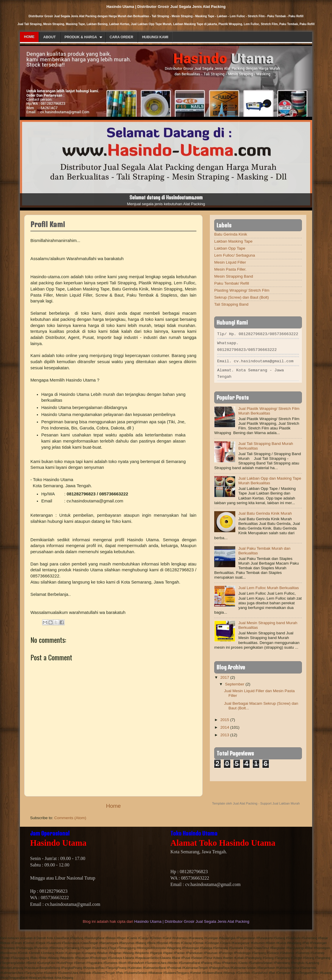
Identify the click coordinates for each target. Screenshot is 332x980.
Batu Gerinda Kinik (231, 234)
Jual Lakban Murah (286, 802)
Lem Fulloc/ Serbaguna (235, 255)
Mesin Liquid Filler (230, 262)
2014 (225, 726)
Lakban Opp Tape (230, 248)
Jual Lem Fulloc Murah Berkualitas (268, 586)
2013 (225, 733)
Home (29, 37)
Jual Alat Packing (245, 802)
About (50, 37)
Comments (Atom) (70, 818)
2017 (225, 676)
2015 (225, 718)
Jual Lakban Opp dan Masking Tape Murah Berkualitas (270, 479)
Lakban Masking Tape (233, 241)
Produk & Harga (81, 37)
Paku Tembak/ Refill (232, 283)
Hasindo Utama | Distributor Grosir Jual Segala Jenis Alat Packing (192, 921)
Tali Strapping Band (231, 304)
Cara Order (121, 37)
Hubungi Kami (155, 37)
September (235, 682)
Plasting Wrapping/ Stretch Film (242, 290)
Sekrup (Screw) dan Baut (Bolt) (242, 297)
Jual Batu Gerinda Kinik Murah (265, 512)
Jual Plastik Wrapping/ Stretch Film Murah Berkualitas (269, 409)
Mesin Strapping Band (234, 276)
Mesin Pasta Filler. (230, 269)
